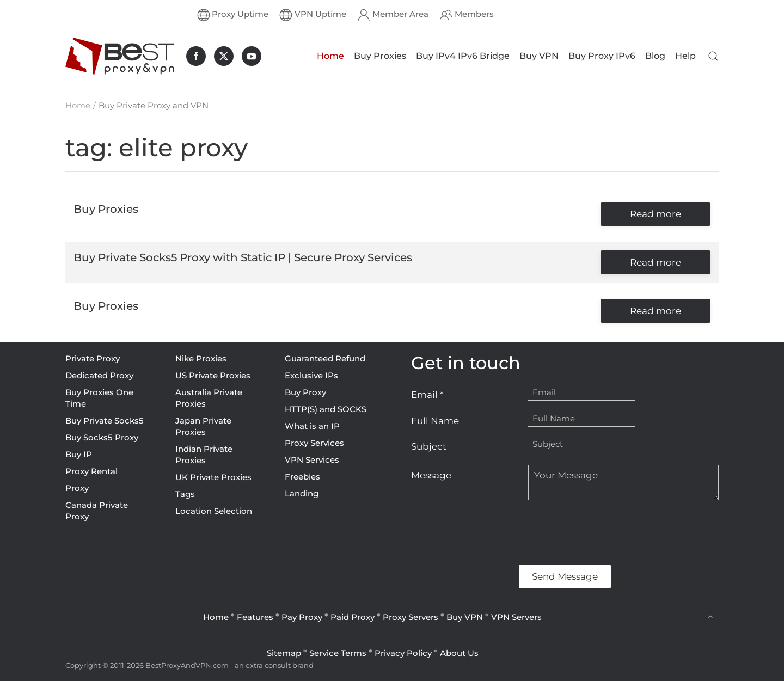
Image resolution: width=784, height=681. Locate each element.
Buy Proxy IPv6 (602, 56)
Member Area (393, 15)
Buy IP (79, 454)
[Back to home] (120, 56)
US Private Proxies (213, 375)
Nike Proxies (201, 358)
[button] (713, 56)
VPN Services (312, 460)
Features (255, 617)
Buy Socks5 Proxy (102, 437)
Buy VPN (539, 56)
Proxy (77, 488)
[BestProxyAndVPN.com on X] (224, 56)
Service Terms (338, 653)
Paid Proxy (353, 617)
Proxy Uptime (233, 15)
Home (330, 56)
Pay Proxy (302, 617)
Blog (655, 56)
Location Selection (214, 511)
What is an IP (312, 426)
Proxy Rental (91, 471)
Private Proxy (93, 358)
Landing (302, 493)
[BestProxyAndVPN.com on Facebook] (196, 56)
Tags (185, 494)
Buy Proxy (305, 392)
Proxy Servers (411, 617)
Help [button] (685, 56)
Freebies (302, 477)
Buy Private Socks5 (105, 421)
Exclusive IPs (311, 375)
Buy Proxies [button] (380, 56)
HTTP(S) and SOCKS (326, 409)
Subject (429, 446)
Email (427, 395)
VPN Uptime (313, 15)
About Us (459, 653)
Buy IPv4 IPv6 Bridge (463, 56)
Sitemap (284, 653)
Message (431, 475)
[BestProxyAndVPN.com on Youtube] (252, 56)
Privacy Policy (403, 653)
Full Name (435, 421)
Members (467, 15)
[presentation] (494, 532)
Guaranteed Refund (325, 358)
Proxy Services (314, 443)
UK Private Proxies (213, 477)
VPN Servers (516, 617)
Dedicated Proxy (99, 375)
